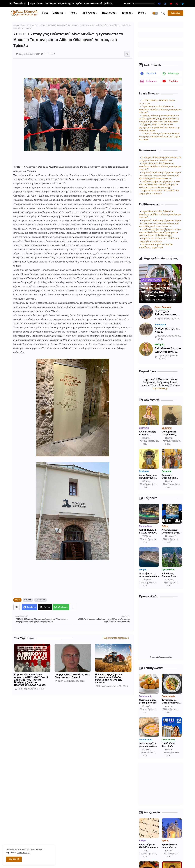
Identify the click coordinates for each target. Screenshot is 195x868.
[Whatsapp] (61, 607)
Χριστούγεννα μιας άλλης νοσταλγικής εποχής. (169, 846)
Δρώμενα (58, 13)
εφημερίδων (168, 657)
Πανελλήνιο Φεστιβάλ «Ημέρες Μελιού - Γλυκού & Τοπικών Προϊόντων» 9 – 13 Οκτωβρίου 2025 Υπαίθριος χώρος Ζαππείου (172, 745)
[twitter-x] (165, 4)
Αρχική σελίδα (19, 25)
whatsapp (174, 74)
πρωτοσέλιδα (157, 657)
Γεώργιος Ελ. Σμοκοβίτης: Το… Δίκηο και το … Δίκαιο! (72, 676)
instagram (152, 81)
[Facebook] (30, 607)
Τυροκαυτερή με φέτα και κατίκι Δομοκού (148, 745)
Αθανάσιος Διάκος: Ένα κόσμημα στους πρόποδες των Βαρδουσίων (170, 575)
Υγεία (141, 13)
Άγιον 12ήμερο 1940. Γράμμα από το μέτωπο (149, 846)
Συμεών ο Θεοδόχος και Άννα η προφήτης (172, 477)
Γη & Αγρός (88, 13)
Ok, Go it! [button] (14, 859)
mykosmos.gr (160, 388)
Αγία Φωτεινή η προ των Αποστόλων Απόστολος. (168, 350)
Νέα (73, 13)
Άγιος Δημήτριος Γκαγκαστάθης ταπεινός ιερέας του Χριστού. (148, 477)
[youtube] (171, 4)
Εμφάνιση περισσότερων (115, 638)
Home (45, 13)
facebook (151, 74)
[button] (155, 13)
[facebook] (160, 4)
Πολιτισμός (109, 13)
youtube (174, 81)
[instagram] (177, 4)
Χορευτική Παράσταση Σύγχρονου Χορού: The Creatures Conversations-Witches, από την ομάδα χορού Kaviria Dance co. (160, 176)
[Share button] (73, 607)
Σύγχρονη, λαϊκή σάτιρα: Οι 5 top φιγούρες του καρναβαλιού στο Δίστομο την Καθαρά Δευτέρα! (160, 128)
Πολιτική (28, 600)
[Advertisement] (69, 65)
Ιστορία (126, 13)
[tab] (45, 13)
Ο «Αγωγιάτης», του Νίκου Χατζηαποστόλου (167, 331)
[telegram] (183, 4)
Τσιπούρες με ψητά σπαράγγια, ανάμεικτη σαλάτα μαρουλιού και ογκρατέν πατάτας (172, 702)
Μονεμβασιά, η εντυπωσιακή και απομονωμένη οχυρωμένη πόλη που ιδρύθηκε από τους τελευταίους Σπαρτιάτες (149, 575)
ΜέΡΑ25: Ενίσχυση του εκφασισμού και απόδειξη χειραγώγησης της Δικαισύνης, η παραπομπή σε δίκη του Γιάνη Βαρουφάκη (159, 119)
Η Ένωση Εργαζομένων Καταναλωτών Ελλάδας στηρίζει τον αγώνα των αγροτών (109, 679)
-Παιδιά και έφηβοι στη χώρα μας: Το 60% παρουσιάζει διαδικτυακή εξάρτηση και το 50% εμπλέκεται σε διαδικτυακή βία (160, 233)
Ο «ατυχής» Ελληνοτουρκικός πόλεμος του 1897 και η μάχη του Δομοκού (166, 313)
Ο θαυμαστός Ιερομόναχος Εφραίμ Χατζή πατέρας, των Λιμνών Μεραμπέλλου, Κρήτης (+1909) (170, 433)
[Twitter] (45, 607)
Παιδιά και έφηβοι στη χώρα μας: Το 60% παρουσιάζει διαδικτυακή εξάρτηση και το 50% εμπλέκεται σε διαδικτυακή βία (160, 185)
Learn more (22, 853)
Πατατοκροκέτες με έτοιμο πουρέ (148, 702)
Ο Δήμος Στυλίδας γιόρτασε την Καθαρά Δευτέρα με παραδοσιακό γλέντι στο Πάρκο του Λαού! (159, 137)
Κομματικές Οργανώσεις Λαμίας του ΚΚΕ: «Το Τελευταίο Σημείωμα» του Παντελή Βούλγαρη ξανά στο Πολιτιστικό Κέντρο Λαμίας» (32, 680)
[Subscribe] (175, 13)
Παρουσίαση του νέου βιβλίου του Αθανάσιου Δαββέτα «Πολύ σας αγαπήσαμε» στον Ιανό (160, 110)
